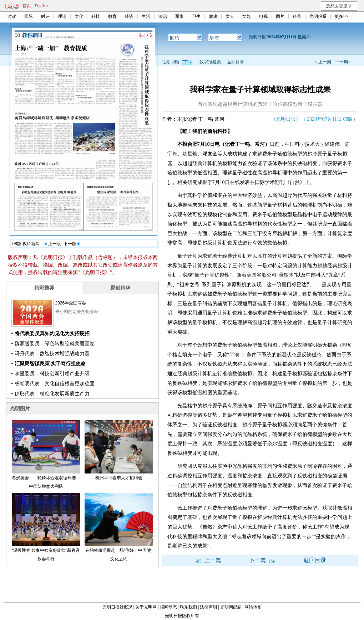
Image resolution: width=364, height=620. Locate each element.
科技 (96, 16)
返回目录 (236, 62)
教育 (112, 16)
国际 (29, 16)
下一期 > (343, 62)
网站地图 (253, 607)
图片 (280, 16)
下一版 (72, 244)
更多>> (342, 16)
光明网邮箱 (231, 607)
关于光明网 (146, 607)
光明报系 (318, 16)
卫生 (196, 16)
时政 (12, 16)
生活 (146, 16)
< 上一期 (323, 62)
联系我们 (188, 607)
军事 (180, 16)
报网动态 (168, 607)
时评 (45, 16)
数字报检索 (210, 62)
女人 (230, 16)
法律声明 (208, 607)
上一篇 (208, 560)
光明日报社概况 (117, 607)
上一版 (53, 244)
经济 (129, 16)
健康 (213, 16)
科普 (297, 16)
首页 (27, 6)
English (41, 6)
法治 (163, 16)
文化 (79, 16)
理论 (62, 16)
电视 (263, 16)
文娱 (247, 16)
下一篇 (262, 560)
